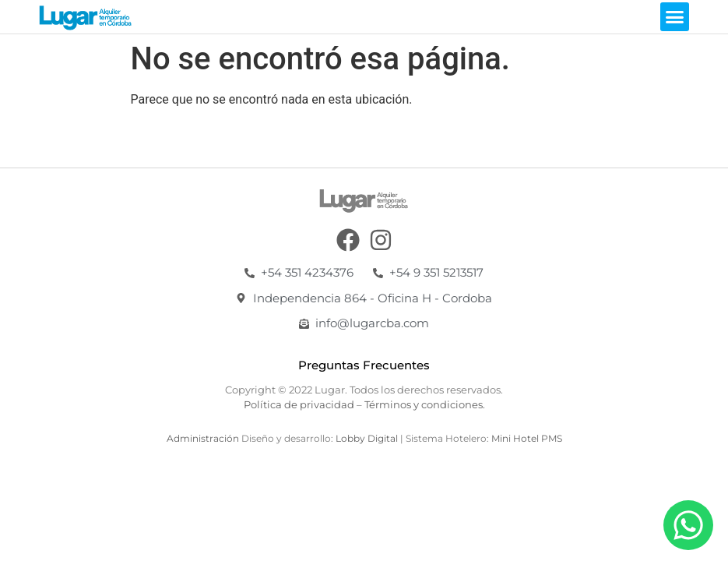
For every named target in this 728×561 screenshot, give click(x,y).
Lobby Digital (368, 438)
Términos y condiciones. (425, 404)
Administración (203, 438)
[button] (675, 17)
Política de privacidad (299, 404)
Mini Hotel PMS (527, 438)
